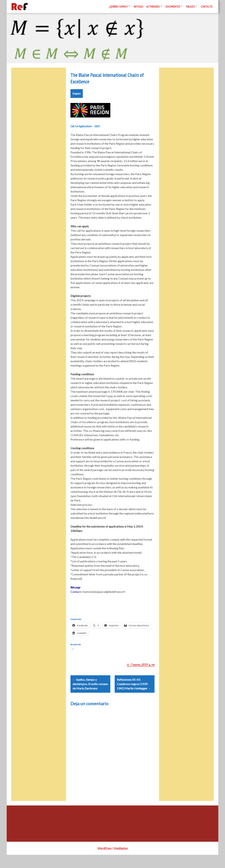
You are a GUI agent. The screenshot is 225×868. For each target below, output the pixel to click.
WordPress (105, 861)
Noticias (138, 7)
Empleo (77, 98)
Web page (75, 592)
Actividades (153, 7)
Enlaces (191, 7)
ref (153, 673)
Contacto (207, 7)
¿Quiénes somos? (118, 7)
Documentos (173, 7)
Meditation (121, 861)
